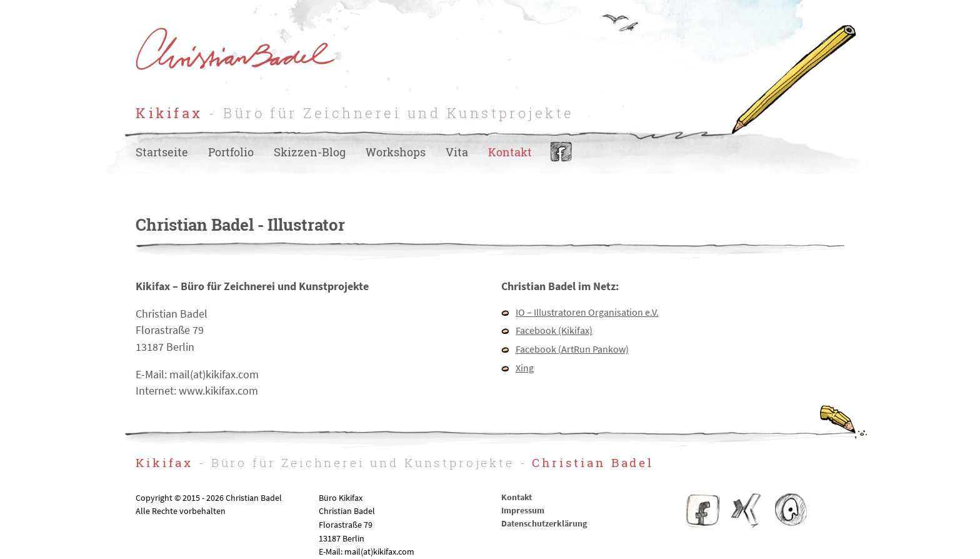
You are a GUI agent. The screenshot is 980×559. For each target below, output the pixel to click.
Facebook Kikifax (703, 510)
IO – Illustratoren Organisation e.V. (587, 312)
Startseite (162, 152)
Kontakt (510, 152)
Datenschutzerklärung (544, 523)
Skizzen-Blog (310, 152)
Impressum (523, 510)
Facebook (561, 152)
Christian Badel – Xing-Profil (746, 510)
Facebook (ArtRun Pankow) (572, 349)
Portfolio (231, 152)
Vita (457, 152)
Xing (525, 368)
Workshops (396, 152)
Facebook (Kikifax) (554, 330)
